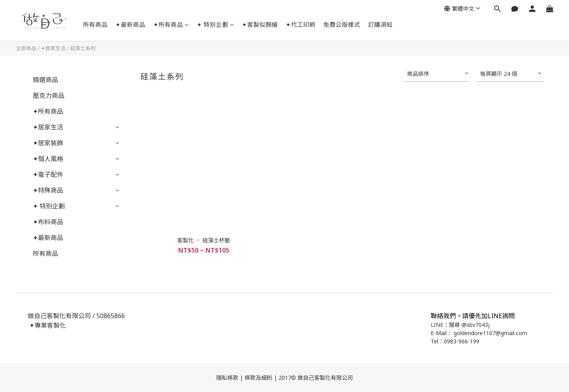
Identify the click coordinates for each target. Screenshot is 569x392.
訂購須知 (381, 24)
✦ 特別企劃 (216, 24)
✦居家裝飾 (48, 143)
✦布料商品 (48, 222)
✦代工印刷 (301, 24)
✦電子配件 (48, 174)
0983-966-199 (462, 341)
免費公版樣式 (342, 24)
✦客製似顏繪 (260, 24)
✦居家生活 (53, 48)
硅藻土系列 (83, 48)
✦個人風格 (48, 159)
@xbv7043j (476, 325)
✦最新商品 (130, 24)
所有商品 (95, 24)
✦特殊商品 (48, 190)
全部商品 (26, 48)
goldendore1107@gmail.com (490, 333)
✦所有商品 (171, 24)
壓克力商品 (49, 96)
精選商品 (45, 80)
